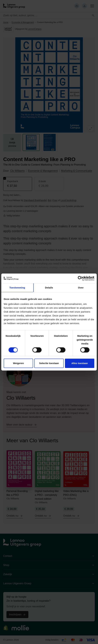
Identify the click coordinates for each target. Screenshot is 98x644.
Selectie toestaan (49, 363)
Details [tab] (49, 288)
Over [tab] (81, 288)
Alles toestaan (80, 363)
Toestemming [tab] (17, 288)
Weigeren (18, 363)
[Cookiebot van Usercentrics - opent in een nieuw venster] (80, 278)
